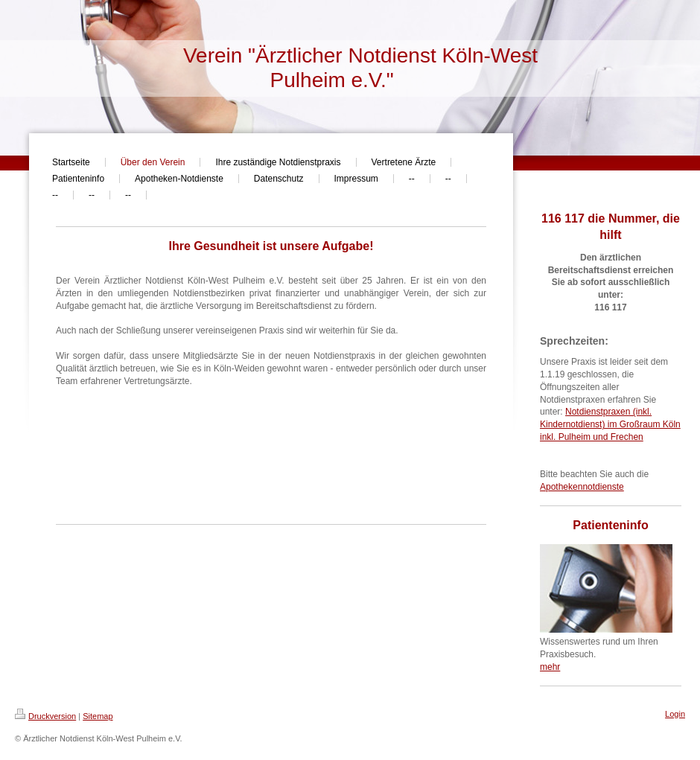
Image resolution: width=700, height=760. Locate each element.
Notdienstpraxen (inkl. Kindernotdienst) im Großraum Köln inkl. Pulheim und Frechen (610, 424)
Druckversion (45, 716)
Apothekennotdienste (582, 487)
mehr (550, 667)
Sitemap (98, 716)
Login (675, 714)
